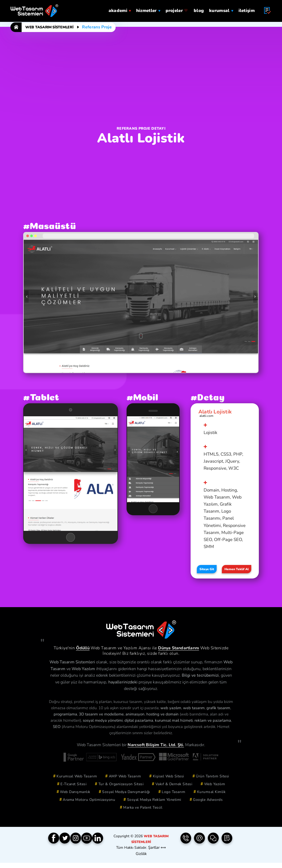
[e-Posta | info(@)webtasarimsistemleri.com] (199, 845)
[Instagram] (79, 845)
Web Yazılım (215, 790)
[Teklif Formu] (227, 845)
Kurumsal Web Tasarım (77, 782)
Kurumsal (221, 8)
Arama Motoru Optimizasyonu (89, 806)
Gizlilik (141, 859)
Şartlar (154, 853)
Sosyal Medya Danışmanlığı (126, 798)
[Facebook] (54, 845)
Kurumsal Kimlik (211, 798)
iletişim (247, 8)
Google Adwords (208, 806)
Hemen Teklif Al (237, 573)
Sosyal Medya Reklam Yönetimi (154, 806)
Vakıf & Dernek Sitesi (174, 790)
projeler (177, 8)
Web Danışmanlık (75, 798)
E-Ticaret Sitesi (73, 790)
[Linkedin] (104, 845)
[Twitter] (67, 845)
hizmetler (148, 8)
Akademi (120, 8)
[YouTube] (92, 845)
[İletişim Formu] (213, 845)
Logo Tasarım (173, 798)
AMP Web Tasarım (125, 782)
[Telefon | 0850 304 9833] (186, 845)
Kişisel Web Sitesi (168, 782)
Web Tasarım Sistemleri (49, 27)
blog (199, 8)
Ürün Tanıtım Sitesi (212, 782)
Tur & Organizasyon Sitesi (121, 790)
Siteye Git (207, 573)
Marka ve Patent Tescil (143, 814)
